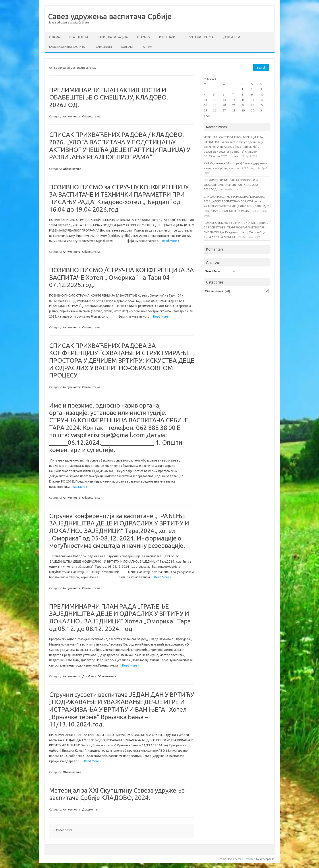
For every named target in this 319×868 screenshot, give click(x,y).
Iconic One (225, 859)
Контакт (127, 47)
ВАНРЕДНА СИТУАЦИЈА (113, 37)
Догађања (89, 676)
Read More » (171, 241)
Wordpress (267, 859)
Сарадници (104, 47)
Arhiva (148, 47)
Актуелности (72, 116)
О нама (54, 37)
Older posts (62, 830)
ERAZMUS (143, 37)
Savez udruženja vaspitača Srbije (69, 22)
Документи (232, 37)
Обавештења (79, 37)
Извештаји (167, 37)
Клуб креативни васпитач (68, 47)
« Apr (207, 116)
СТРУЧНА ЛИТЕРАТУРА (199, 37)
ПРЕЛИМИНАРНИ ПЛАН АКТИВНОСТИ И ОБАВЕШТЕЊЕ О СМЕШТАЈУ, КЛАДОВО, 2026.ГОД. (109, 97)
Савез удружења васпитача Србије (110, 16)
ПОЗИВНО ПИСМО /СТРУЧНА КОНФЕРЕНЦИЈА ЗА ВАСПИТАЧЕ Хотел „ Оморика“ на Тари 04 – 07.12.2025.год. (122, 277)
